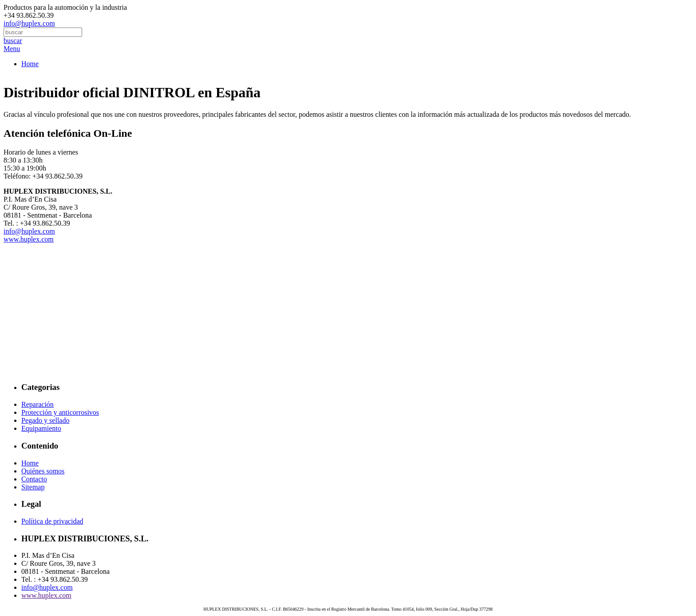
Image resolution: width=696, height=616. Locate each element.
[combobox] (43, 32)
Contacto (34, 479)
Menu (12, 49)
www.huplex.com (29, 239)
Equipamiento (41, 428)
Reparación (38, 404)
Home (30, 64)
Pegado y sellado (45, 420)
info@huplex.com (29, 23)
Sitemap (33, 487)
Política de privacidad (52, 521)
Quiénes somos (43, 471)
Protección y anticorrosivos (60, 412)
